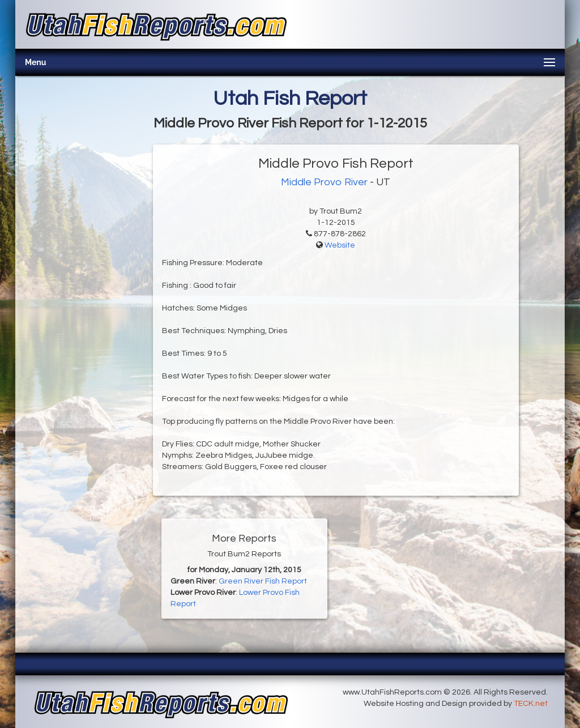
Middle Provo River (324, 182)
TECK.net (531, 704)
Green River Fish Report (263, 581)
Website (340, 245)
